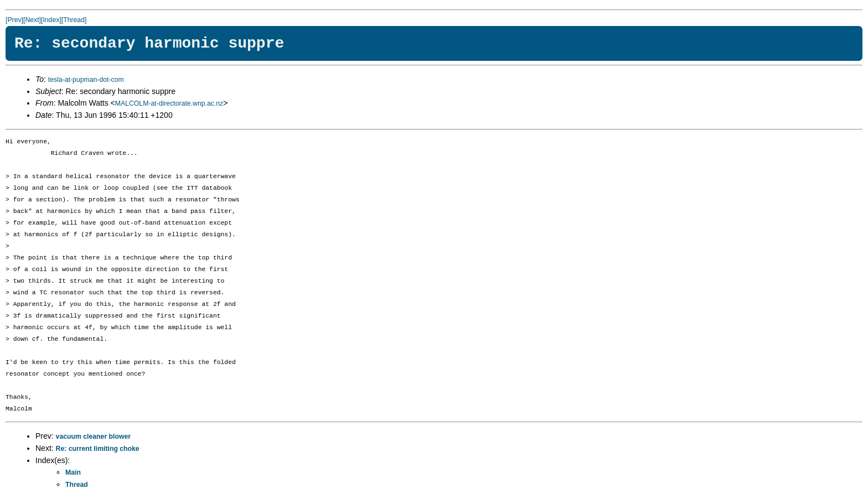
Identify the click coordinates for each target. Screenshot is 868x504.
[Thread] (74, 20)
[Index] (51, 20)
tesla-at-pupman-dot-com (86, 80)
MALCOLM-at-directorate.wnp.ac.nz (169, 103)
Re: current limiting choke (98, 449)
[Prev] (14, 20)
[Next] (32, 20)
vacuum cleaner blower (94, 437)
